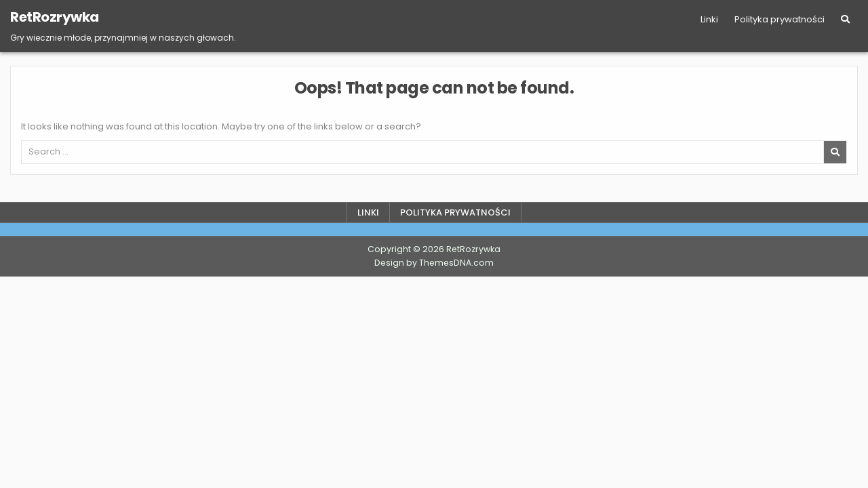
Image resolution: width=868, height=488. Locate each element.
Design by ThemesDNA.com (434, 263)
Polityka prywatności (780, 19)
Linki (709, 19)
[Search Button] (845, 19)
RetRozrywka (55, 17)
